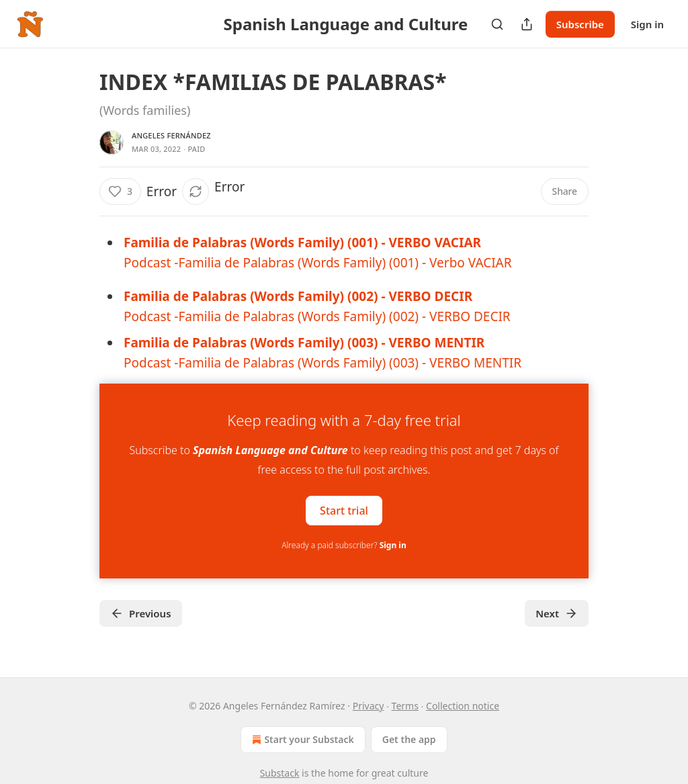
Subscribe (580, 24)
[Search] (497, 24)
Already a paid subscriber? (344, 545)
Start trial (344, 511)
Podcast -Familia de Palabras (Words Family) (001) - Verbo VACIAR (318, 263)
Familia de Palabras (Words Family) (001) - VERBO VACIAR (302, 243)
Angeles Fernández (171, 135)
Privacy (369, 706)
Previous (141, 613)
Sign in (647, 24)
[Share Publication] (527, 24)
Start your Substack (301, 740)
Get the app (409, 739)
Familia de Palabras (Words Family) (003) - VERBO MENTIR (304, 343)
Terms (405, 706)
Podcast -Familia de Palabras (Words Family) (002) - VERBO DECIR (317, 316)
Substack (280, 773)
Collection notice (463, 706)
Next (557, 613)
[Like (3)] (120, 191)
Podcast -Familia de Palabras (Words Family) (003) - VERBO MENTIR (322, 363)
